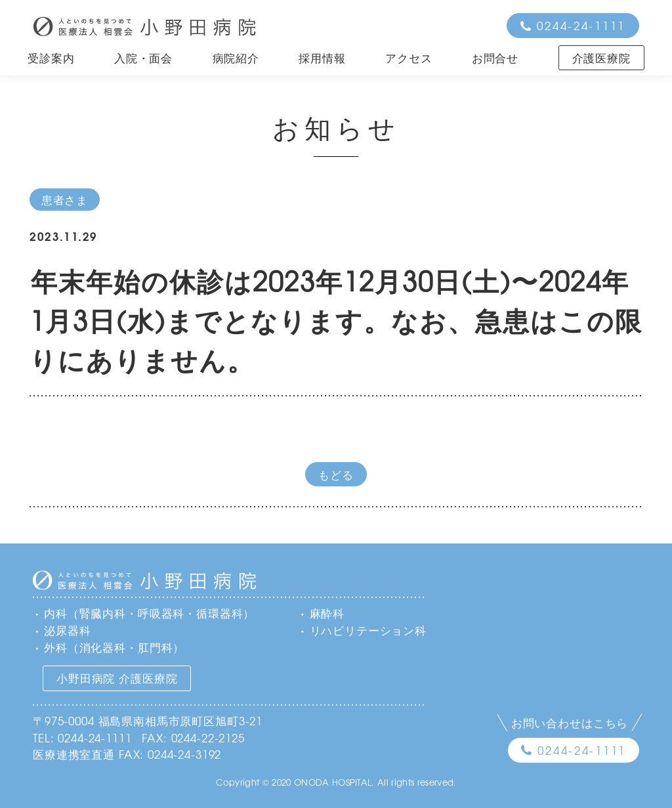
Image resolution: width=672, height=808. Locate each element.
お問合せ (495, 57)
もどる (336, 474)
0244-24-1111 (581, 25)
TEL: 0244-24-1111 (82, 737)
